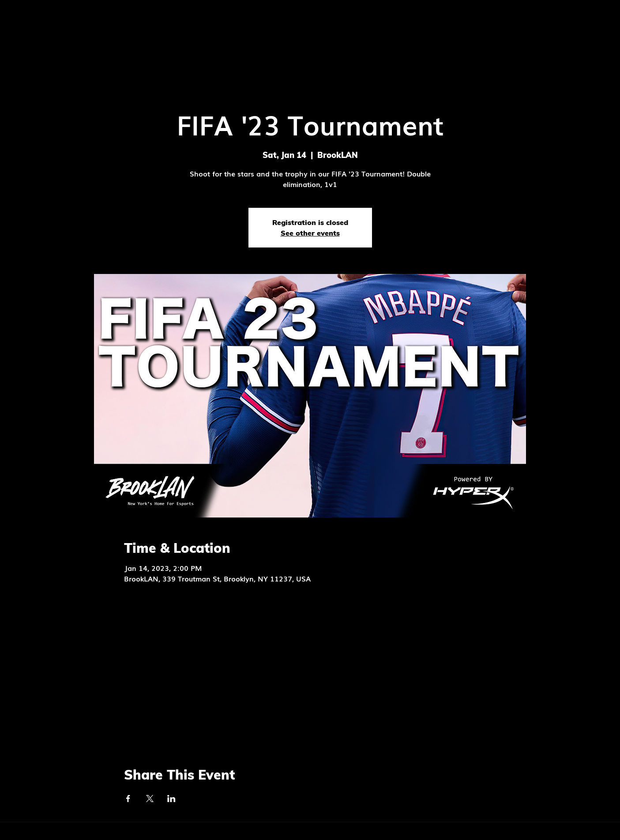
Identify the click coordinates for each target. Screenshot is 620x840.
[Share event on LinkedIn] (171, 799)
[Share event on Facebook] (128, 799)
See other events (310, 233)
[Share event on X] (150, 799)
